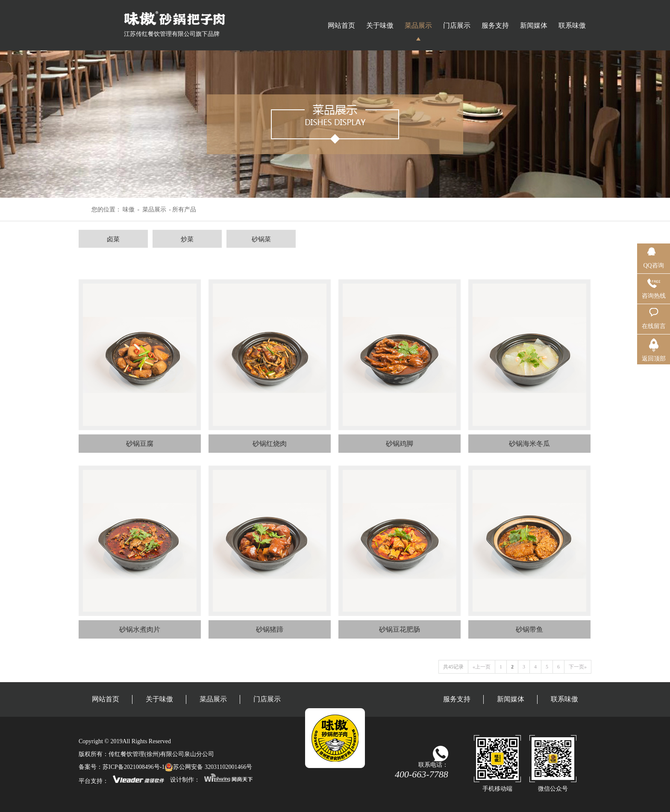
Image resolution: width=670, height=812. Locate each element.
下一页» (578, 667)
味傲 (129, 210)
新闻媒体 (534, 25)
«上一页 (482, 667)
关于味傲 (380, 25)
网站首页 (341, 25)
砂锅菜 (261, 239)
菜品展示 (418, 25)
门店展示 (457, 25)
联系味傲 (572, 25)
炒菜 (187, 239)
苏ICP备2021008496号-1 (134, 767)
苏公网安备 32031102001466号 (208, 767)
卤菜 (113, 239)
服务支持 (495, 25)
